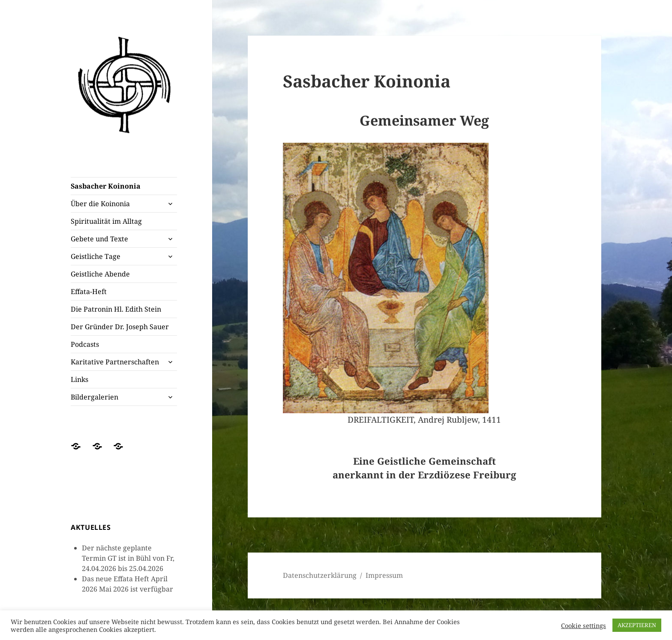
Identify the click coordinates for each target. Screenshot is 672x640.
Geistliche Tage (96, 256)
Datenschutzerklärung (320, 575)
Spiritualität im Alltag (106, 221)
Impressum (384, 575)
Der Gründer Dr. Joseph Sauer (120, 327)
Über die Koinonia (100, 204)
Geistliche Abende (100, 274)
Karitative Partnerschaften (115, 362)
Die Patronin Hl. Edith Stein (116, 309)
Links (79, 379)
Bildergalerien (94, 397)
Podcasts (85, 344)
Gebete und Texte (99, 239)
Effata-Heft (89, 291)
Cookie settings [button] (583, 625)
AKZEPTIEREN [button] (637, 625)
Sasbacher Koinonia (106, 186)
